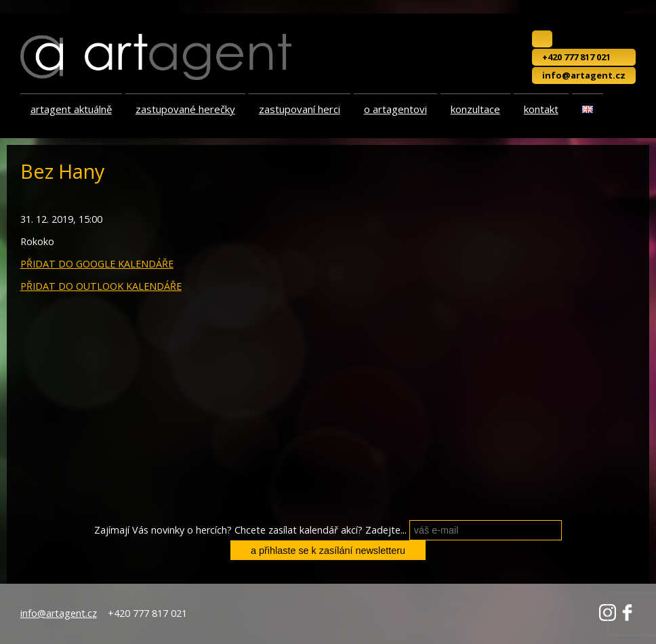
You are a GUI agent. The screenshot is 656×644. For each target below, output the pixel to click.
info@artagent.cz (584, 75)
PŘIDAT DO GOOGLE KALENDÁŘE (97, 264)
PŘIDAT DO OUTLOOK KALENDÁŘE (101, 286)
